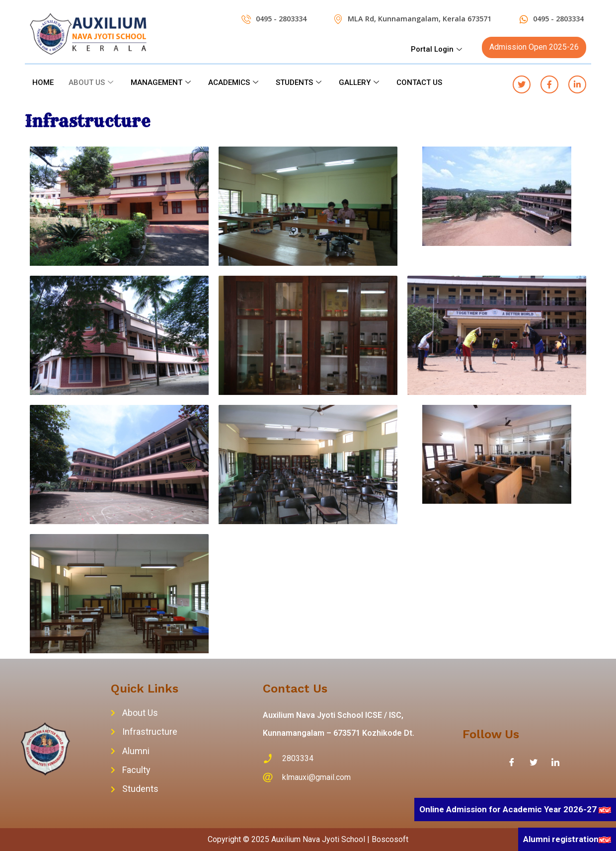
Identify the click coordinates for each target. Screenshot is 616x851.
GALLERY (360, 82)
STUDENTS (300, 82)
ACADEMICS (234, 82)
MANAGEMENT (162, 82)
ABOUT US (92, 82)
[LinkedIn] (555, 762)
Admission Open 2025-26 (534, 47)
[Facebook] (512, 762)
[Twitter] (534, 762)
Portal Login (438, 49)
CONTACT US (419, 82)
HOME (43, 82)
